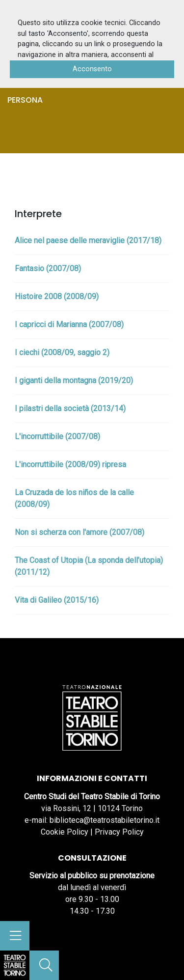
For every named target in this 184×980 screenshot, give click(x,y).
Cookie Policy (65, 832)
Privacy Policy (119, 832)
